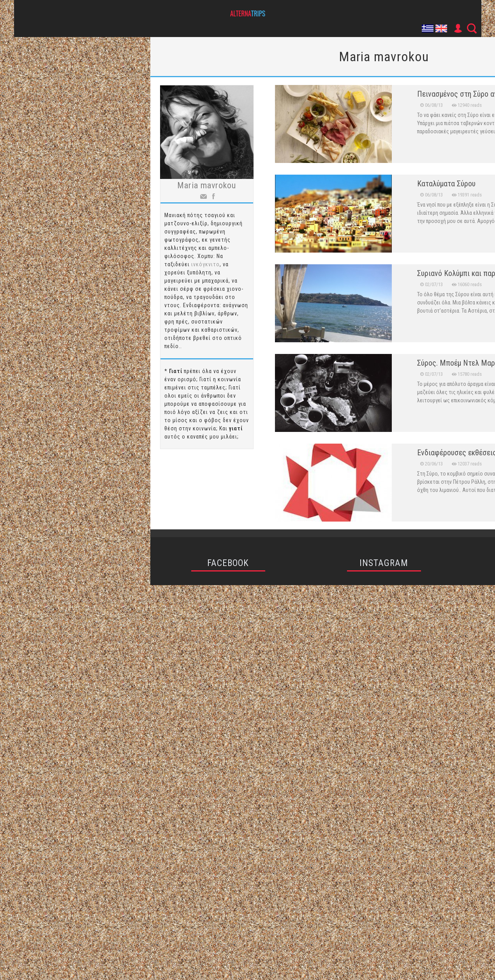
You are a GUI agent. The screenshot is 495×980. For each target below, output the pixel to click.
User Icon (458, 28)
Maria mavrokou (207, 185)
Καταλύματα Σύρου (446, 184)
